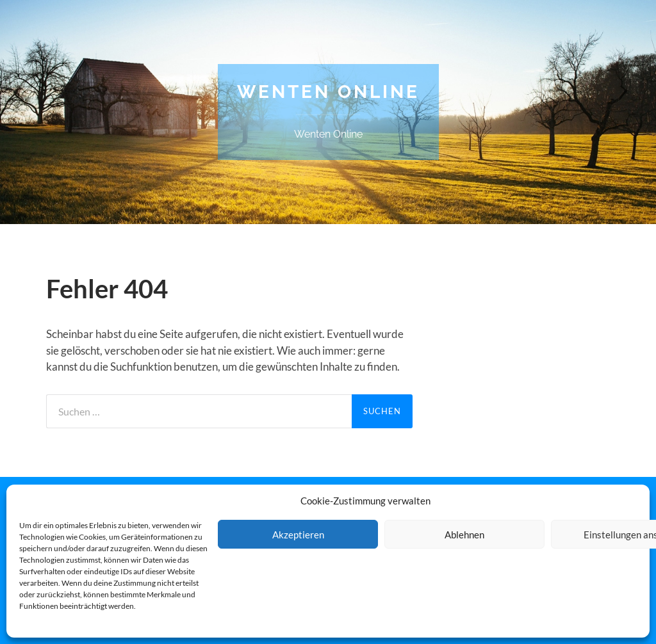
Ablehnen (464, 535)
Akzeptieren (298, 535)
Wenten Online (328, 92)
